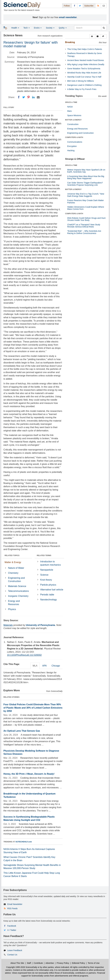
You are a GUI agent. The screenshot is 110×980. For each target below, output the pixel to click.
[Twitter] (24, 97)
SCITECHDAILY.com (24, 842)
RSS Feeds (12, 908)
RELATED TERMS (44, 555)
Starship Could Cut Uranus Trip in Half (84, 77)
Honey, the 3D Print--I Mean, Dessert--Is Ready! (29, 774)
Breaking (70, 42)
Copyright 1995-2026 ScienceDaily (22, 967)
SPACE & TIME (71, 102)
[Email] (38, 97)
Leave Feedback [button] (15, 950)
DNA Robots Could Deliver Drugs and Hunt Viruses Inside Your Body (86, 219)
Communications (75, 142)
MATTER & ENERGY (73, 120)
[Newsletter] (104, 6)
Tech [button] (26, 28)
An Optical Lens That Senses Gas (22, 731)
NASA (70, 107)
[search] (104, 28)
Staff (29, 963)
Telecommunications (18, 591)
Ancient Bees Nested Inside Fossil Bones (86, 60)
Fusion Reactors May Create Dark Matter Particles (86, 201)
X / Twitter (12, 930)
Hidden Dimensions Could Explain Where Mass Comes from (86, 208)
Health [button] (15, 28)
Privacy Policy (63, 963)
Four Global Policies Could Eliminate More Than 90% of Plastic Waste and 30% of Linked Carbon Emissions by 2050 (33, 708)
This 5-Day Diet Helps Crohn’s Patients (85, 49)
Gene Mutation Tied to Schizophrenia (84, 69)
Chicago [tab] (56, 666)
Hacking (71, 150)
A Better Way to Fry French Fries (82, 89)
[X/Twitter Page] (80, 6)
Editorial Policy (78, 963)
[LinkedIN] (33, 97)
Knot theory (46, 580)
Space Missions (74, 115)
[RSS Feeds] (98, 6)
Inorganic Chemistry (18, 596)
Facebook (12, 926)
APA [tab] (44, 666)
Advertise (50, 963)
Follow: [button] (67, 6)
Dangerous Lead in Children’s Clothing (84, 85)
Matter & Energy (13, 562)
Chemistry (13, 573)
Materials (8, 625)
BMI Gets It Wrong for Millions (81, 81)
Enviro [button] (38, 28)
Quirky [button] (63, 28)
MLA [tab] (35, 666)
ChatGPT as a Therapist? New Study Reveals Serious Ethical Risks (84, 226)
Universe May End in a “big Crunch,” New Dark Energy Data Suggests (86, 195)
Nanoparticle (47, 570)
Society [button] (50, 28)
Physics (12, 609)
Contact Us (12, 955)
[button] (92, 36)
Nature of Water (16, 568)
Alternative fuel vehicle (52, 590)
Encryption (72, 146)
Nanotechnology (49, 600)
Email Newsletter (15, 904)
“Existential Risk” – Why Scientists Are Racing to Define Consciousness (84, 232)
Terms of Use (94, 963)
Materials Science (17, 586)
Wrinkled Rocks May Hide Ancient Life (84, 73)
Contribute (38, 963)
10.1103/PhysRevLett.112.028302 (24, 655)
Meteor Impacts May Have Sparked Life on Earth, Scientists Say (86, 171)
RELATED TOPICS (12, 555)
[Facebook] (19, 97)
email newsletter (68, 17)
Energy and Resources (14, 603)
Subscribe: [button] (89, 6)
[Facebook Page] (74, 6)
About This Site (17, 963)
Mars (70, 111)
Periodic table (47, 595)
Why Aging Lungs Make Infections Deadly (86, 64)
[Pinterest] (29, 97)
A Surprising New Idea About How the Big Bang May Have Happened (86, 177)
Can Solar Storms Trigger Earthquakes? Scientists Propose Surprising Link (85, 184)
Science (44, 575)
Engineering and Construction (16, 580)
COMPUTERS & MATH (74, 137)
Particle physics (48, 585)
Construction (73, 124)
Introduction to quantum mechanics (50, 563)
